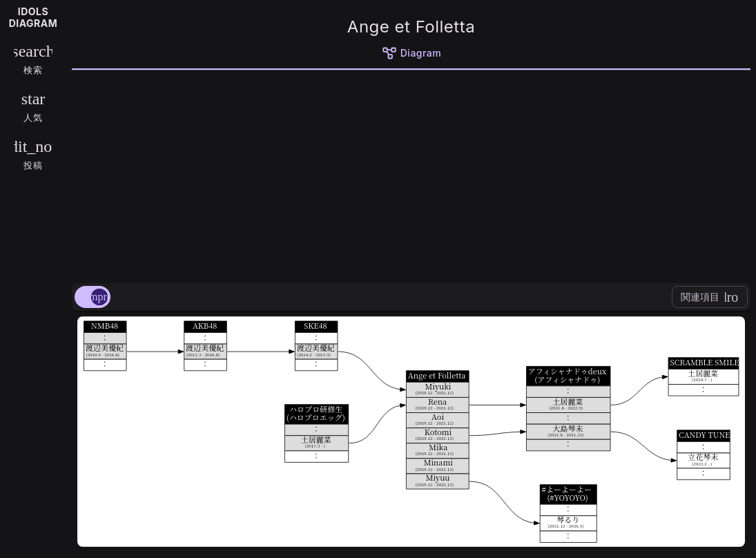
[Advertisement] (411, 174)
